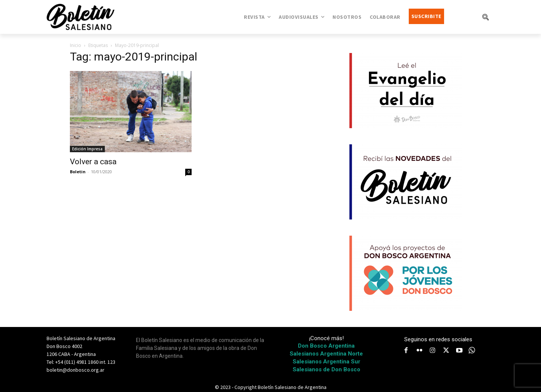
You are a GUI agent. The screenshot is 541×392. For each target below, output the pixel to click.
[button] (485, 17)
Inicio (76, 45)
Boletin (78, 172)
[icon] (472, 350)
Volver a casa (93, 162)
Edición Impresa (87, 149)
